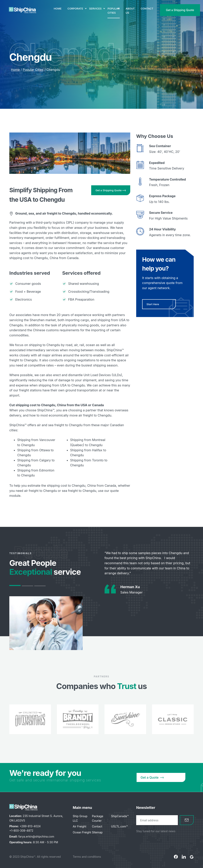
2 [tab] (27, 586)
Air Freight (79, 826)
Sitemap (97, 832)
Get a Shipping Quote (180, 10)
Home (15, 70)
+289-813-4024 (30, 826)
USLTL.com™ (119, 826)
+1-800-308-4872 (21, 831)
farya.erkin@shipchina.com (36, 836)
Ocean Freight (82, 832)
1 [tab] (15, 585)
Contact (97, 826)
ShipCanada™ (120, 816)
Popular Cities (33, 70)
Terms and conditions (87, 857)
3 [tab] (40, 586)
